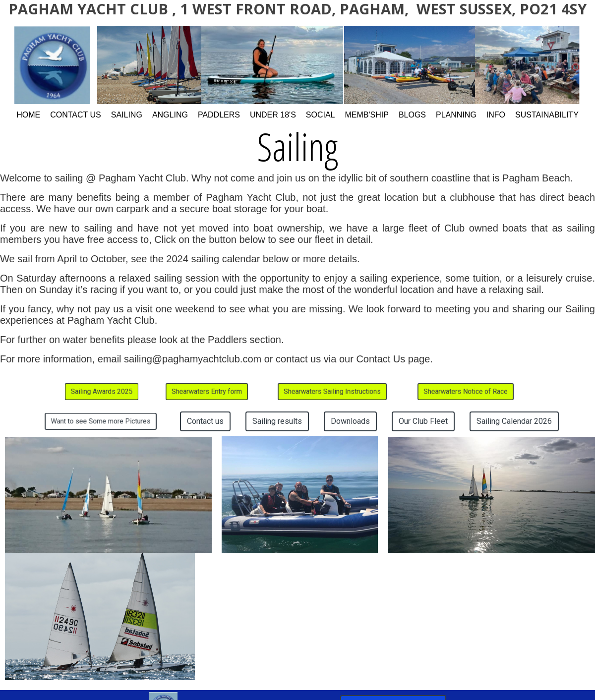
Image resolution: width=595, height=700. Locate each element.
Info (496, 115)
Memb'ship (367, 115)
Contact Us (76, 115)
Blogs (412, 115)
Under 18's (273, 115)
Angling (170, 115)
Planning (456, 115)
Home (28, 115)
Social (321, 115)
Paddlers (219, 115)
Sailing (127, 115)
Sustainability (547, 115)
